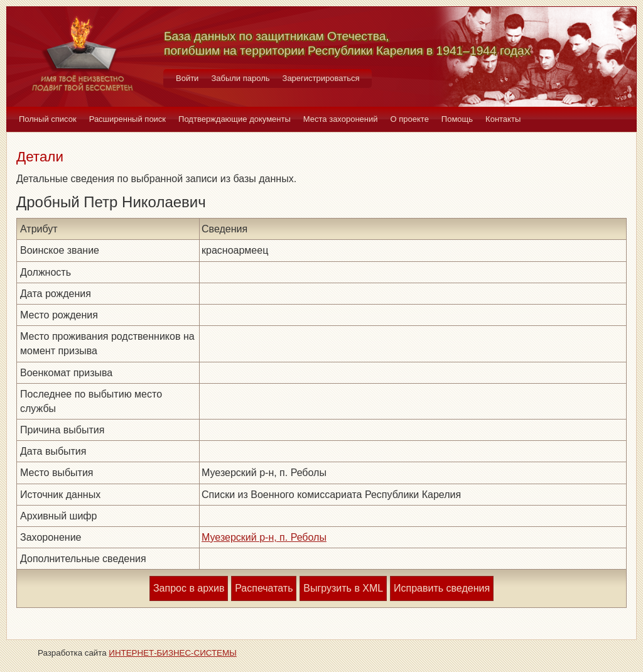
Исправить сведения (442, 588)
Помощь (457, 119)
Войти (187, 78)
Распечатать (264, 588)
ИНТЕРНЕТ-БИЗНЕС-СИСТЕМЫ (173, 653)
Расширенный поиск (127, 119)
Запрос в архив (189, 588)
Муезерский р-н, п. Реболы (264, 537)
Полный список (48, 119)
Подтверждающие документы (235, 119)
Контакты (503, 119)
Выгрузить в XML (343, 588)
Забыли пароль (240, 78)
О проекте (410, 119)
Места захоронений (341, 119)
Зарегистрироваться (321, 78)
